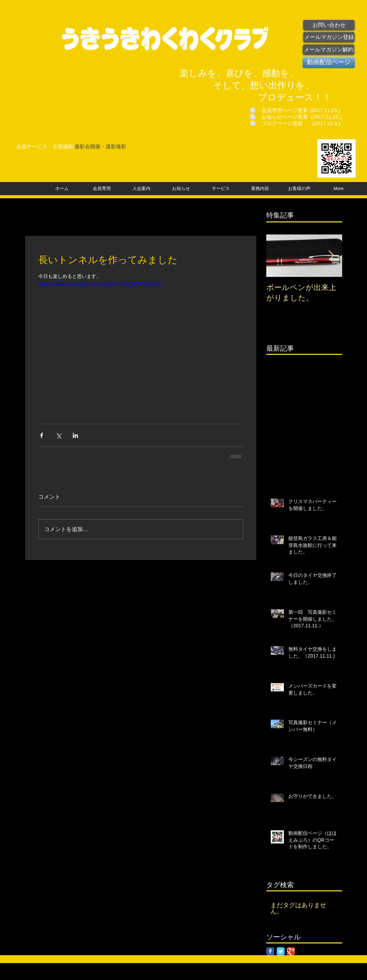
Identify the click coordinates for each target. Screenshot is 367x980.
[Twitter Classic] (281, 951)
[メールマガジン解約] (329, 50)
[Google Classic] (291, 951)
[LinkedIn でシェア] (75, 435)
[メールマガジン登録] (329, 37)
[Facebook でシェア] (42, 435)
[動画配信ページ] (329, 62)
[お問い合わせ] (329, 25)
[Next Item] (331, 256)
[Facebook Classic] (270, 951)
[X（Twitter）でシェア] (58, 435)
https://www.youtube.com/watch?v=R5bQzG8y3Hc (100, 284)
